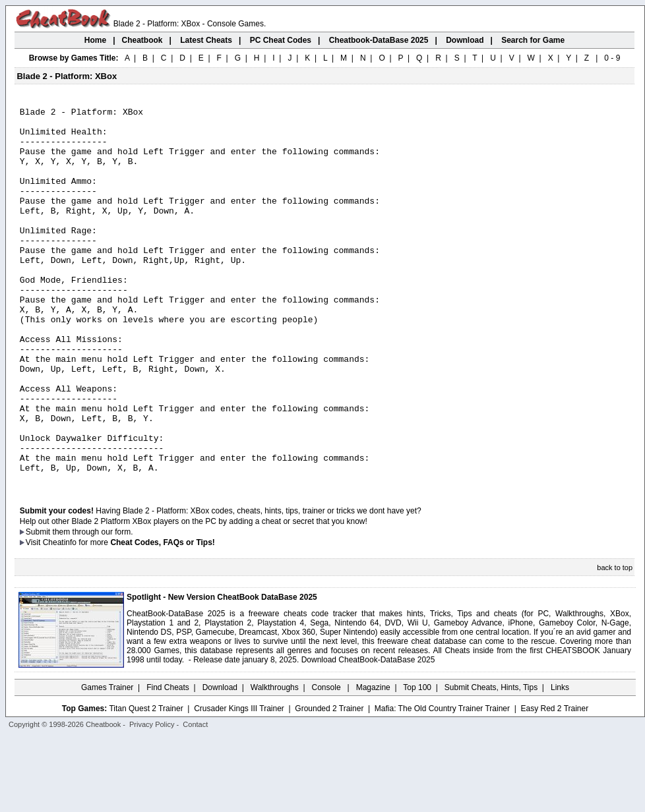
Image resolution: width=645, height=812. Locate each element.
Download (220, 763)
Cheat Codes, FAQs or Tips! (162, 618)
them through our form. (93, 607)
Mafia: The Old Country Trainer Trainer (442, 784)
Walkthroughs (275, 763)
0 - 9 (612, 58)
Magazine (373, 763)
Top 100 (417, 763)
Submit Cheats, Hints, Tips (491, 763)
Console (327, 763)
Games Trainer (107, 763)
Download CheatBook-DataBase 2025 (368, 735)
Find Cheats (168, 763)
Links (560, 763)
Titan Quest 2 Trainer (146, 784)
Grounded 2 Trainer (329, 784)
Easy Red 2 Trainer (554, 784)
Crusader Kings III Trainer (239, 784)
